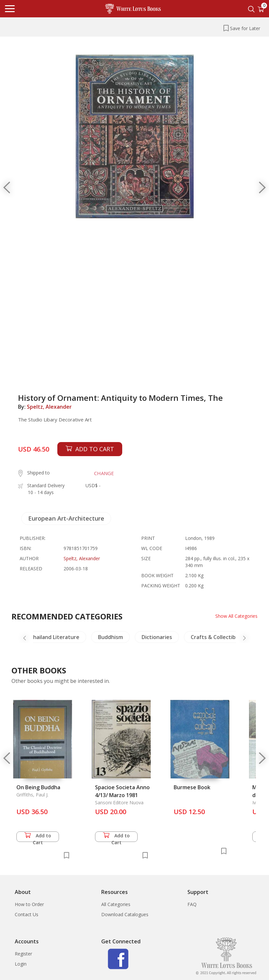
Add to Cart (38, 837)
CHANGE (104, 473)
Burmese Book (192, 787)
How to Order (29, 904)
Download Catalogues (125, 914)
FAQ (192, 904)
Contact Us (27, 914)
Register (23, 954)
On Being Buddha (38, 787)
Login (21, 964)
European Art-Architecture (66, 518)
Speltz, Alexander (49, 407)
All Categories (116, 904)
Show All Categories (236, 616)
